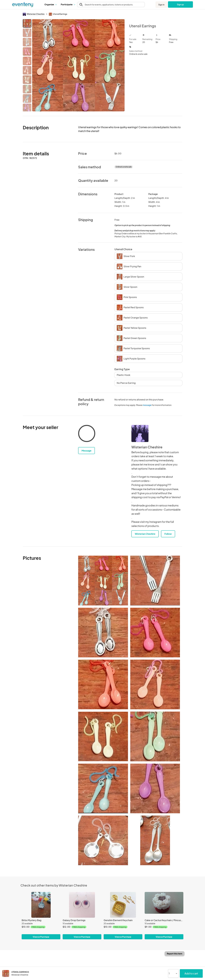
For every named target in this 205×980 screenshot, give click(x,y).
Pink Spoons (127, 297)
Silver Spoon (127, 287)
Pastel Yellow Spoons (131, 328)
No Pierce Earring (126, 383)
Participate (68, 4)
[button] (50, 4)
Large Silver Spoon (130, 277)
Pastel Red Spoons (130, 307)
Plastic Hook (123, 375)
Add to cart (191, 973)
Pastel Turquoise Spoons (133, 348)
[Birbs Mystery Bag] (41, 905)
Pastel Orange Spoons (132, 318)
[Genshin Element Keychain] (123, 905)
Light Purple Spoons (131, 359)
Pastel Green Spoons (131, 338)
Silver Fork (126, 256)
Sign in (161, 5)
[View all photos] (78, 65)
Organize (50, 4)
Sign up (180, 4)
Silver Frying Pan (129, 266)
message (147, 405)
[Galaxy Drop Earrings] (82, 905)
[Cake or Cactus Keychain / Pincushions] (164, 905)
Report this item (175, 954)
